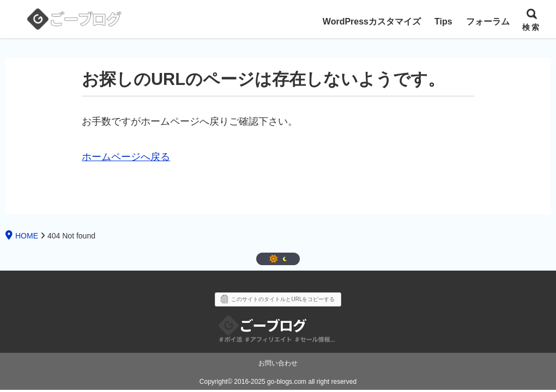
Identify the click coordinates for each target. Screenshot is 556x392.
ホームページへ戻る (126, 157)
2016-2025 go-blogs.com (270, 382)
